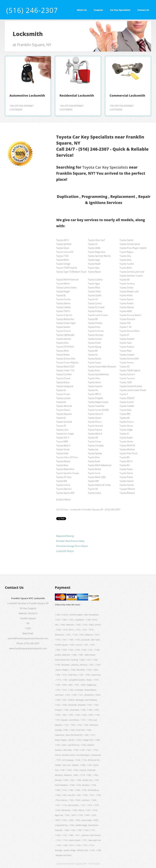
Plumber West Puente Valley (70, 541)
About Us (82, 10)
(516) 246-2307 (32, 10)
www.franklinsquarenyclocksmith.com (28, 648)
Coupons (98, 10)
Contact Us (143, 10)
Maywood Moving (65, 536)
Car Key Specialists (120, 10)
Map (25, 633)
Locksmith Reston (65, 551)
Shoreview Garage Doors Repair (72, 546)
